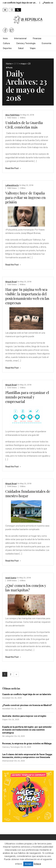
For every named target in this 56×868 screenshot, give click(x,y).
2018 (16, 64)
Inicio (5, 38)
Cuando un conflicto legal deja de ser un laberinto (27, 694)
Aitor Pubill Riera (12, 115)
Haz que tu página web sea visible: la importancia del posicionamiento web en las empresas (27, 296)
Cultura (6, 43)
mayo (23, 64)
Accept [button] (28, 864)
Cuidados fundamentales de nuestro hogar (28, 493)
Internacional (20, 38)
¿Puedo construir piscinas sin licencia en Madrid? (27, 705)
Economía (47, 43)
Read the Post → (13, 168)
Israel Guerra (11, 578)
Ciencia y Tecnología (26, 43)
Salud (21, 48)
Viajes (33, 48)
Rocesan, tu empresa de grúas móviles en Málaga (27, 744)
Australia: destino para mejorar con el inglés (24, 716)
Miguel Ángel (11, 282)
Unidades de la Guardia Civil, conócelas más (24, 125)
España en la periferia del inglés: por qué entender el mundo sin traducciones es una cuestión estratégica (27, 730)
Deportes (7, 48)
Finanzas (37, 38)
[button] (5, 10)
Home (9, 64)
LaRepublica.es (12, 185)
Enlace (37, 864)
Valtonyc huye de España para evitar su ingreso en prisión (25, 197)
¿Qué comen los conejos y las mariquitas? (26, 588)
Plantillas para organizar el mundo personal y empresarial (27, 397)
